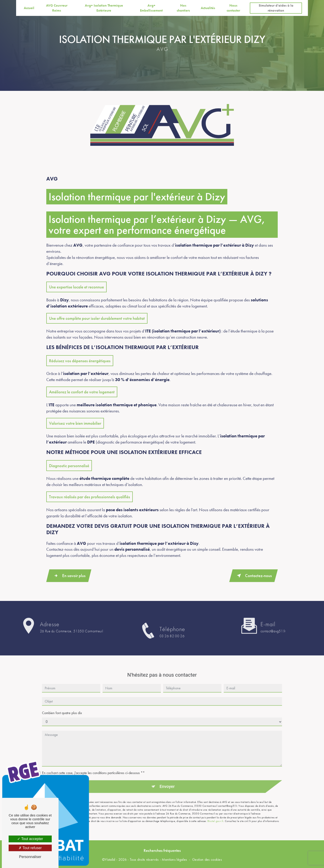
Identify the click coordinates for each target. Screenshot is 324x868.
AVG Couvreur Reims (57, 8)
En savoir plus (69, 575)
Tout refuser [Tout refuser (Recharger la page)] (30, 848)
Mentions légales (174, 859)
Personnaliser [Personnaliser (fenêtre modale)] (30, 857)
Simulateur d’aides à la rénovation (276, 8)
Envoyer (167, 777)
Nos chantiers (183, 8)
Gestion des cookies (207, 859)
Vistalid (110, 859)
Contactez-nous (253, 575)
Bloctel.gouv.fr (215, 811)
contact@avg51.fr (273, 621)
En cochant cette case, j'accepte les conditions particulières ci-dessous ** (93, 763)
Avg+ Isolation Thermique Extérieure (104, 8)
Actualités (208, 8)
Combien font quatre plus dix (62, 703)
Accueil (29, 8)
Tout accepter (30, 839)
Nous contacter (233, 8)
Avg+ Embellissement (151, 8)
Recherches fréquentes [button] (162, 850)
